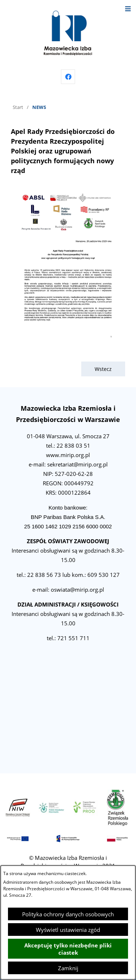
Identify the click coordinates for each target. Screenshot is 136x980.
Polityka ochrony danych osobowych (68, 914)
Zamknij (68, 968)
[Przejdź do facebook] (68, 77)
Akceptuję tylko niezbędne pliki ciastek (68, 949)
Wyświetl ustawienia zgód (68, 930)
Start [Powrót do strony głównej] (18, 107)
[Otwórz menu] (128, 8)
